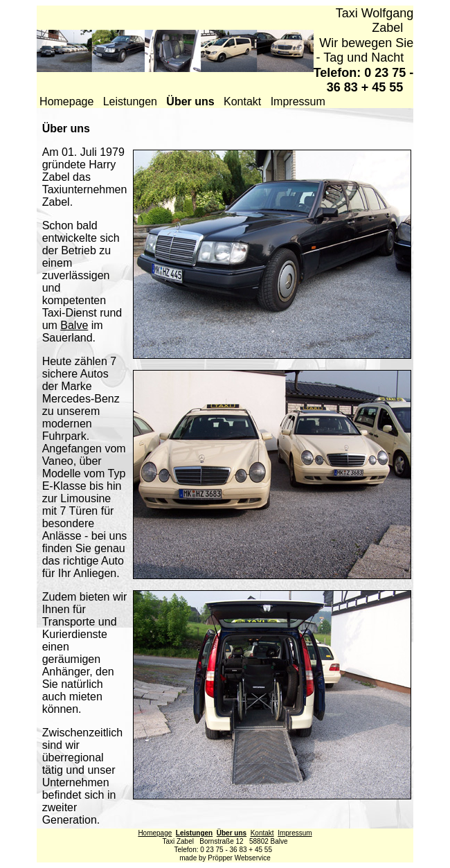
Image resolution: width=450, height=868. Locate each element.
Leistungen (130, 101)
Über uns (232, 833)
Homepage (66, 101)
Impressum (298, 101)
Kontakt (242, 101)
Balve (74, 325)
